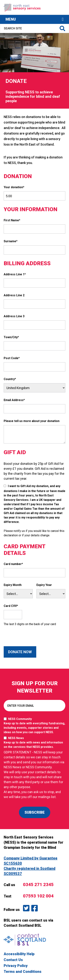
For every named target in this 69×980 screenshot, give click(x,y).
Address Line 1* (15, 274)
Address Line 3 (14, 316)
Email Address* (14, 400)
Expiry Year (44, 585)
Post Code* (12, 358)
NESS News (34, 743)
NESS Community (34, 726)
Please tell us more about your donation (32, 421)
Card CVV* (11, 606)
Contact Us (13, 960)
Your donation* (14, 187)
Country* (10, 379)
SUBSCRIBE (35, 812)
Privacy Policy (16, 966)
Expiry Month (13, 585)
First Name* (12, 220)
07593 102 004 (38, 896)
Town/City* (11, 337)
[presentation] (32, 639)
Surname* (11, 241)
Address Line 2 (14, 295)
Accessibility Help (19, 954)
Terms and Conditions (23, 972)
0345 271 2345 (38, 885)
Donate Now (20, 652)
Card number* (13, 564)
